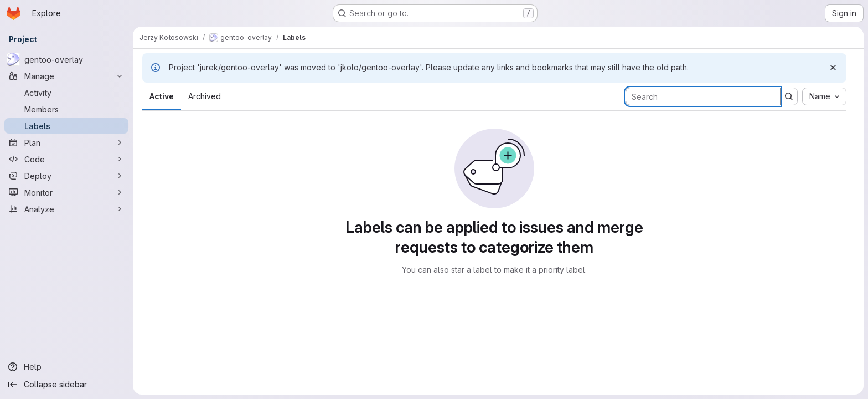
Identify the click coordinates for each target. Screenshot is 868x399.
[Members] (66, 109)
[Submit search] (789, 96)
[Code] (66, 159)
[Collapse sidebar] (66, 385)
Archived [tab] (205, 96)
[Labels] (66, 126)
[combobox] (824, 96)
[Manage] (66, 76)
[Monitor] (66, 192)
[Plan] (66, 142)
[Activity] (66, 93)
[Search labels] (703, 96)
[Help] (66, 367)
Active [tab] (162, 96)
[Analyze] (66, 209)
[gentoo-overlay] (66, 59)
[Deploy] (66, 176)
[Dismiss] (833, 68)
